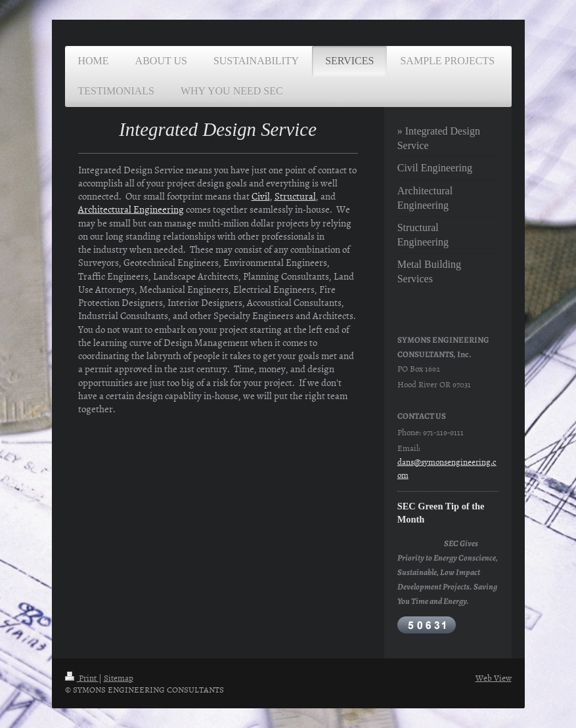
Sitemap (119, 677)
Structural (295, 196)
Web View (494, 677)
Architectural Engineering (131, 209)
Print (82, 677)
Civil (261, 196)
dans (406, 461)
